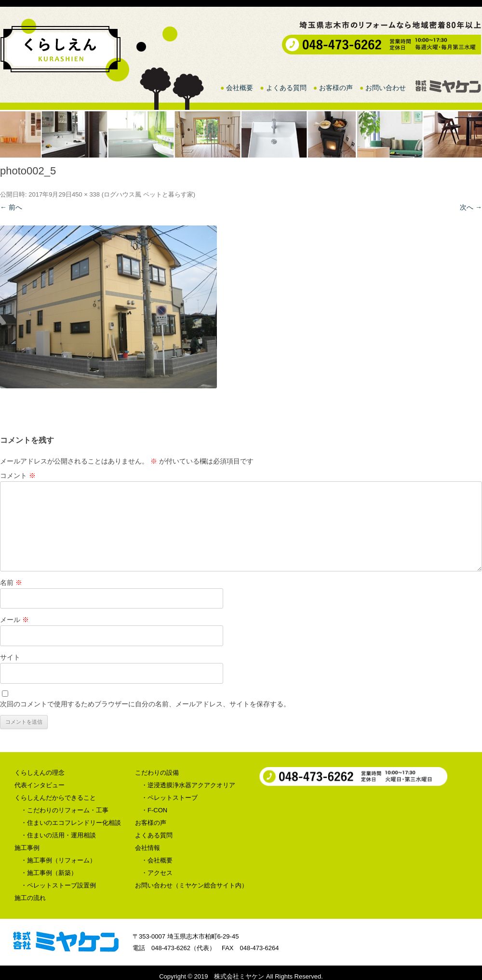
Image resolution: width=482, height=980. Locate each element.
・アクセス (157, 873)
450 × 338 (86, 194)
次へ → (471, 207)
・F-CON (154, 810)
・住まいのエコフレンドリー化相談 (71, 823)
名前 (11, 583)
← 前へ (11, 207)
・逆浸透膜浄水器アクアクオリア (188, 785)
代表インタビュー (40, 785)
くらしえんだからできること (55, 798)
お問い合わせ (386, 88)
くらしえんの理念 (40, 773)
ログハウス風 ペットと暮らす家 (148, 194)
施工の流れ (30, 898)
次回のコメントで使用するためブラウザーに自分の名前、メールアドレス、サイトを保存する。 (145, 704)
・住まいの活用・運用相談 (58, 835)
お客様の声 (336, 88)
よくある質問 (286, 88)
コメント (18, 476)
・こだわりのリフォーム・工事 (65, 810)
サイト (10, 657)
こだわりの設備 (157, 773)
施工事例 (27, 848)
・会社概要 (157, 860)
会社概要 (240, 88)
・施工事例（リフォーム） (58, 860)
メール (14, 620)
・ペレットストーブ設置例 (58, 885)
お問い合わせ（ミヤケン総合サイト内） (191, 885)
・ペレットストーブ (169, 798)
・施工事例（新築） (49, 873)
